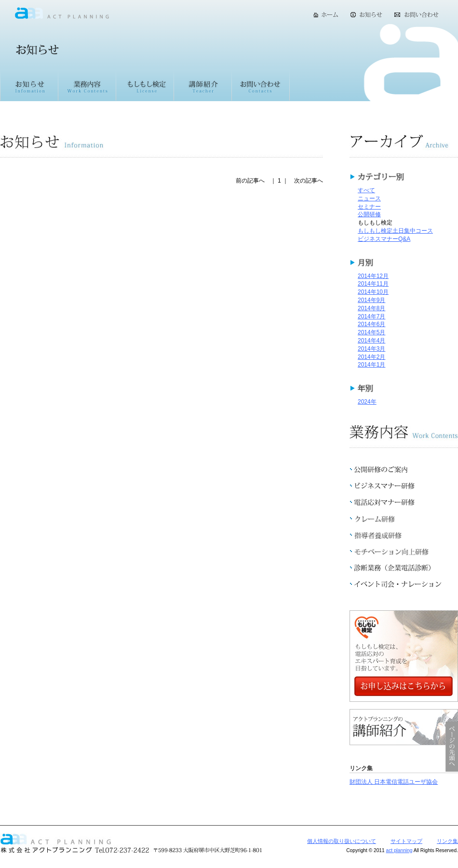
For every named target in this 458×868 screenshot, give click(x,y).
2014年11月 (373, 284)
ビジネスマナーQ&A (384, 239)
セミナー (369, 207)
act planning (399, 850)
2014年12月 (373, 276)
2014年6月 (371, 324)
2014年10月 (373, 292)
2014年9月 (371, 300)
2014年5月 (371, 332)
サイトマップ (406, 841)
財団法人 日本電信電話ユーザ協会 (394, 782)
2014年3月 (371, 349)
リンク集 (447, 841)
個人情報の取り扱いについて (342, 841)
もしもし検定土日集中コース (395, 231)
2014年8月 (371, 308)
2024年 (367, 402)
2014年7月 (371, 316)
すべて (366, 190)
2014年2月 (371, 357)
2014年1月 (371, 365)
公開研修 (369, 214)
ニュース (369, 198)
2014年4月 (371, 341)
